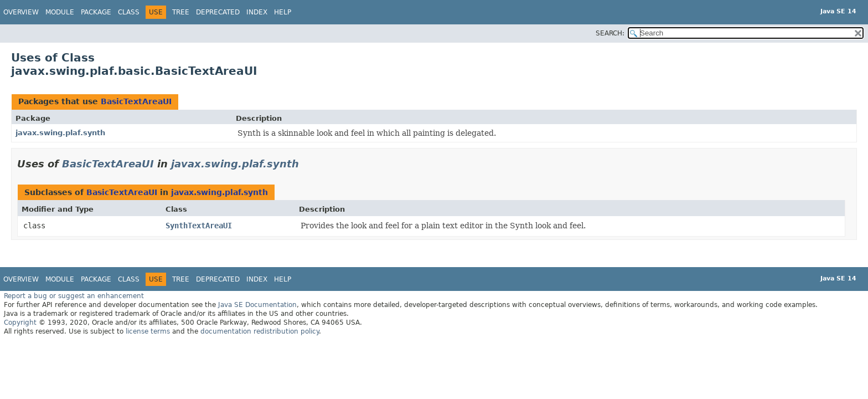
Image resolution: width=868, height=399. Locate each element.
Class (129, 12)
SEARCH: (610, 33)
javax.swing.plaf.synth (60, 133)
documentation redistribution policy (260, 331)
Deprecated (218, 12)
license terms (148, 331)
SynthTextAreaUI (199, 226)
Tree (181, 12)
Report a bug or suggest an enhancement (74, 296)
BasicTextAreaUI (136, 101)
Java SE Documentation (257, 305)
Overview (21, 12)
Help (283, 12)
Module (60, 12)
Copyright (20, 323)
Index (257, 12)
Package (96, 12)
